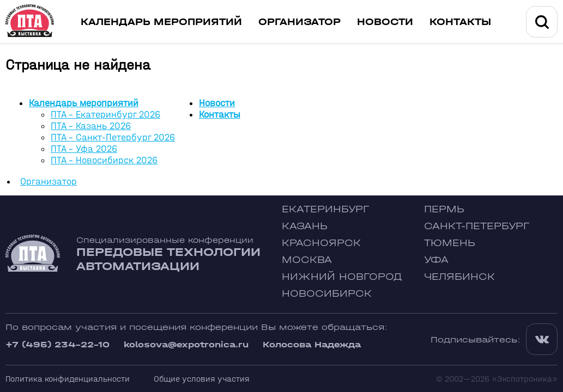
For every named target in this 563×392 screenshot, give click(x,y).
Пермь (444, 209)
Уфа (436, 260)
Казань (305, 226)
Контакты (460, 22)
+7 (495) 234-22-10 (57, 344)
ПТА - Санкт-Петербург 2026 (113, 137)
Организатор (299, 22)
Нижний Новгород (342, 277)
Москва (307, 260)
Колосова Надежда (312, 344)
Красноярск (321, 243)
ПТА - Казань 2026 (91, 126)
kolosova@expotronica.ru (186, 344)
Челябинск (459, 277)
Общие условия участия (202, 379)
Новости (385, 22)
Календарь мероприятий (161, 22)
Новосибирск (327, 294)
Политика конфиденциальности (68, 379)
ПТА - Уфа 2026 (84, 149)
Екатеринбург (325, 209)
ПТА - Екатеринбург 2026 (105, 115)
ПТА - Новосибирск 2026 (104, 160)
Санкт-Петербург (477, 226)
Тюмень (450, 243)
